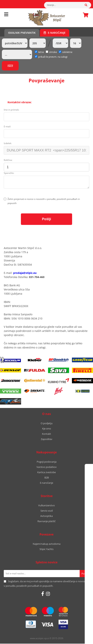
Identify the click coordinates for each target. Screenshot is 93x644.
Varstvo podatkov (47, 467)
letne (39, 52)
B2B (47, 478)
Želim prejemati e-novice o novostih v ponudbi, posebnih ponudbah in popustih (44, 201)
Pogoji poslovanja (47, 462)
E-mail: (7, 127)
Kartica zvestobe (46, 473)
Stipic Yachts (46, 549)
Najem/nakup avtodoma (47, 544)
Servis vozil (47, 511)
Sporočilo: (9, 173)
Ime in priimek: (11, 110)
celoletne (66, 52)
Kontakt (46, 434)
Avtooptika (46, 516)
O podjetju (47, 424)
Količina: (8, 160)
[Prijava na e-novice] (84, 574)
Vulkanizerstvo (46, 506)
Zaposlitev (47, 439)
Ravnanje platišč (46, 522)
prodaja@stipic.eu (25, 273)
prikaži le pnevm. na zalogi (53, 57)
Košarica (85, 15)
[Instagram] (48, 594)
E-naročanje (55, 33)
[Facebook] (43, 594)
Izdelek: (8, 144)
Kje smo (47, 429)
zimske (51, 52)
